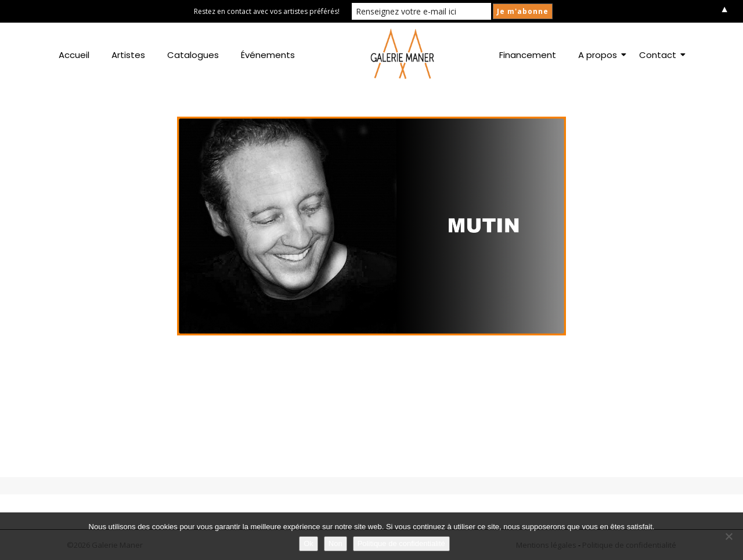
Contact (660, 55)
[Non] (728, 536)
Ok (309, 543)
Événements (268, 55)
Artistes (128, 55)
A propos (600, 55)
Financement (528, 55)
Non (336, 543)
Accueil (74, 55)
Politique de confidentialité (401, 543)
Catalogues (193, 55)
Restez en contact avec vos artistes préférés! (267, 11)
